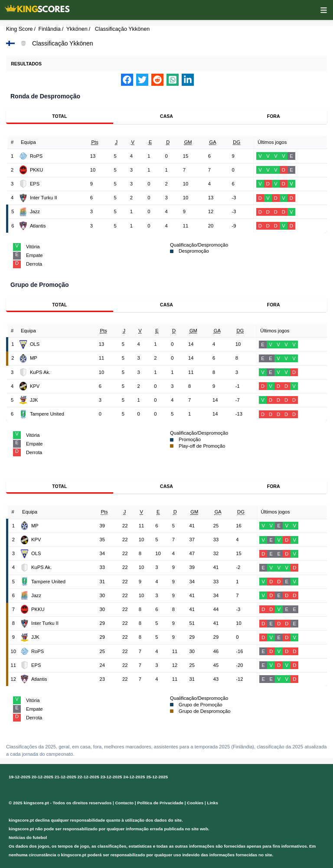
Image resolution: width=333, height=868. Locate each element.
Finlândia (50, 29)
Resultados (26, 64)
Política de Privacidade (160, 803)
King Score (20, 29)
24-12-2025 (134, 777)
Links (212, 803)
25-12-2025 (157, 777)
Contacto (124, 803)
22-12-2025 (88, 777)
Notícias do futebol (28, 837)
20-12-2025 (42, 777)
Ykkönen (77, 29)
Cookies (195, 803)
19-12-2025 (20, 777)
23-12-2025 (111, 777)
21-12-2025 (65, 777)
